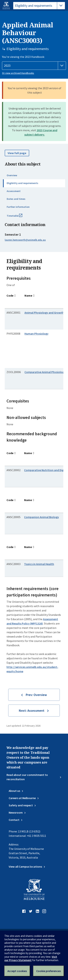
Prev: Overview (36, 695)
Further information (18, 207)
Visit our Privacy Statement (31, 958)
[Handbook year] (34, 66)
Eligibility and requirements (22, 183)
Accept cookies (17, 971)
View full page (17, 153)
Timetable (18, 217)
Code (10, 295)
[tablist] (39, 6)
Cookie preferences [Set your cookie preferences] (49, 971)
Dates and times (16, 199)
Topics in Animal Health (39, 564)
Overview (12, 175)
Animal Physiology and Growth (44, 313)
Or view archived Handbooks (18, 73)
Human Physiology (36, 334)
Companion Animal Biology (42, 517)
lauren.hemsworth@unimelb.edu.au (25, 240)
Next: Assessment (32, 711)
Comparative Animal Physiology (45, 372)
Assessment (14, 191)
